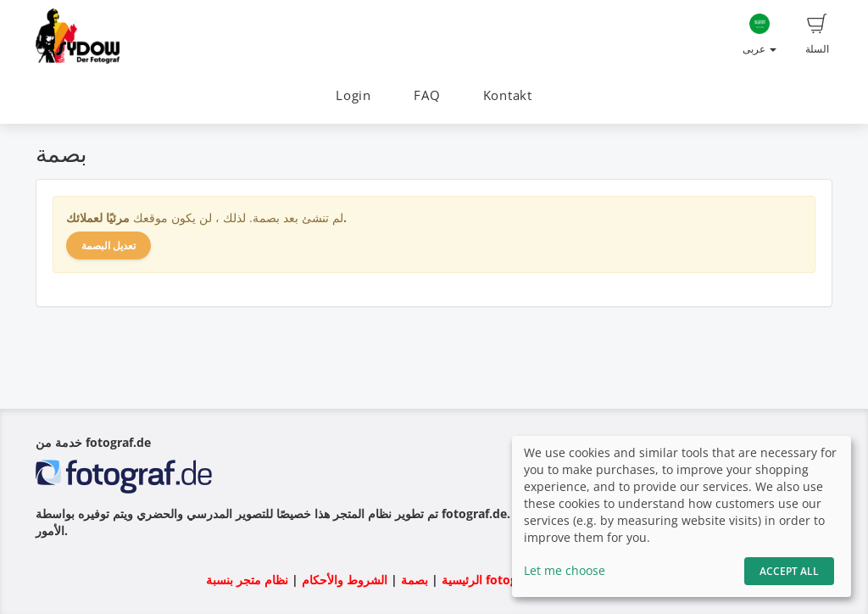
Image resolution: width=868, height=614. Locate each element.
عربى (759, 35)
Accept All (789, 571)
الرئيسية (460, 580)
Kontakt (508, 95)
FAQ (427, 95)
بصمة (413, 580)
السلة (817, 35)
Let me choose (565, 570)
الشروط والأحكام (345, 580)
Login (353, 95)
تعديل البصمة (108, 246)
